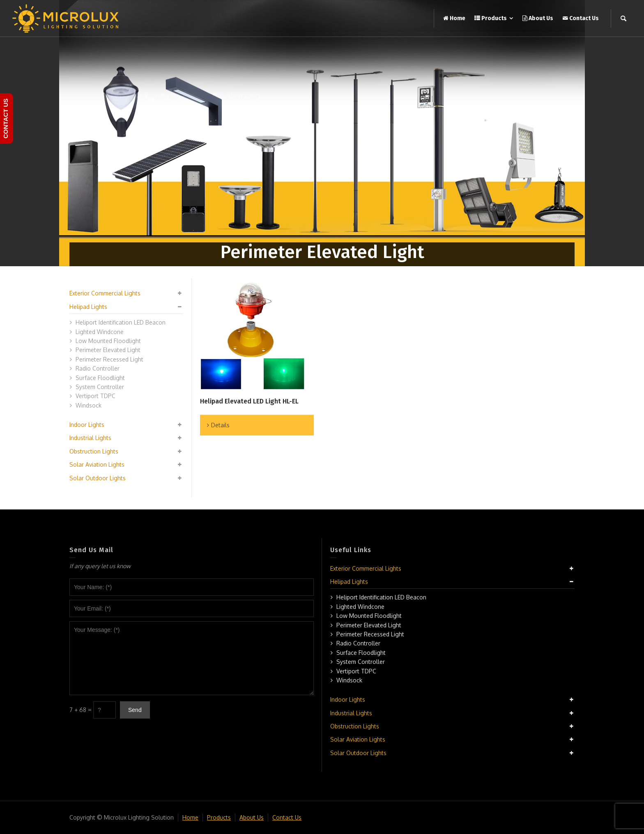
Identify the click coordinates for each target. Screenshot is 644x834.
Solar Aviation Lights (97, 464)
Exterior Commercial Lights (105, 293)
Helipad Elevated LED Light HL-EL (249, 401)
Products (219, 817)
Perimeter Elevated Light (108, 350)
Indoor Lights (87, 425)
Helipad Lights (88, 307)
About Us (252, 817)
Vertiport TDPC (95, 396)
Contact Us (287, 817)
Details (220, 425)
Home (190, 817)
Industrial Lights (90, 438)
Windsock (89, 405)
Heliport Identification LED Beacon (121, 322)
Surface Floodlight (100, 378)
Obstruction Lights (94, 451)
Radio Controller (98, 368)
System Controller (100, 387)
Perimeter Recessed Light (109, 359)
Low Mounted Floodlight (108, 341)
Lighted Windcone (100, 332)
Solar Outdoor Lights (98, 478)
